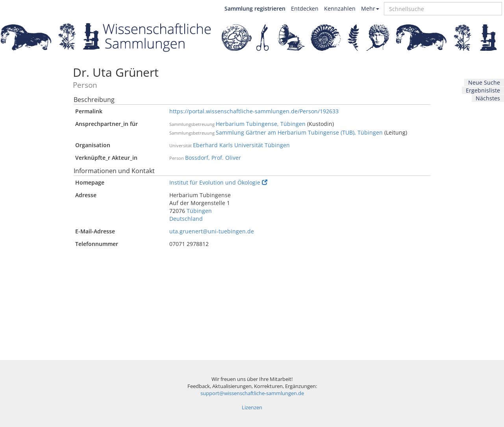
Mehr (370, 8)
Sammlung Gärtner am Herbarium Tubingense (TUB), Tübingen (299, 132)
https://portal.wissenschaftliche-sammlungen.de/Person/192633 (254, 111)
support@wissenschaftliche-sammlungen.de (252, 393)
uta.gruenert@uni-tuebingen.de (212, 231)
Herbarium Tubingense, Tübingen (261, 124)
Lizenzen (252, 408)
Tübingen (199, 211)
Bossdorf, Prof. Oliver (213, 158)
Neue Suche (484, 82)
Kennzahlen (340, 8)
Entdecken (305, 8)
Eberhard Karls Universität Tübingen (241, 145)
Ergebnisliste (483, 90)
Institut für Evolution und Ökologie (218, 182)
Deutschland (186, 219)
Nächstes (488, 98)
